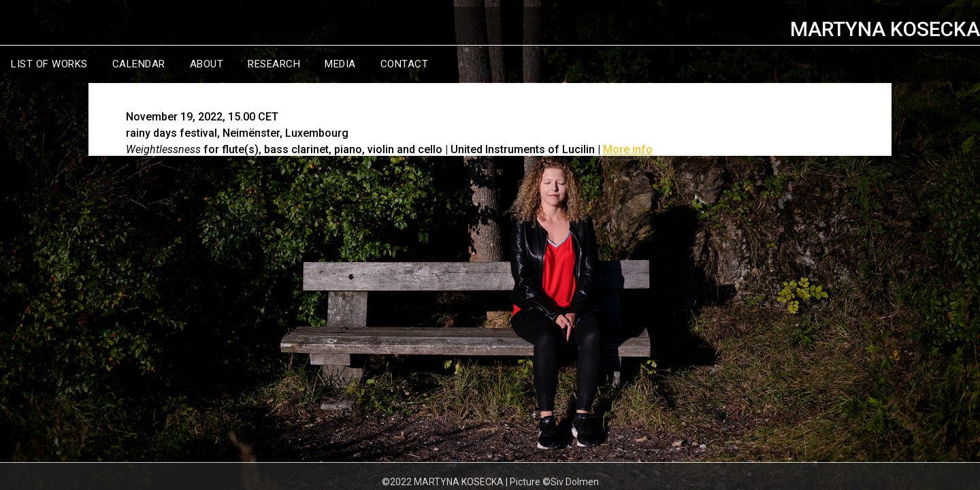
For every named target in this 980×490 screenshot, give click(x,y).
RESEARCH (274, 64)
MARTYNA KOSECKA (885, 29)
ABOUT (207, 64)
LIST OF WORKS (49, 64)
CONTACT (405, 64)
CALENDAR (139, 64)
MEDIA (340, 64)
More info (628, 149)
